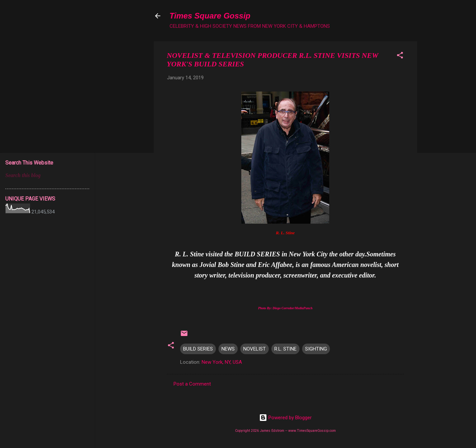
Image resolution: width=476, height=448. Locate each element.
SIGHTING (316, 349)
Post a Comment (192, 384)
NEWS (228, 349)
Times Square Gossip (210, 16)
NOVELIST (255, 349)
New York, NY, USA (222, 362)
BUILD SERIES (198, 349)
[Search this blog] (47, 175)
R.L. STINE (285, 349)
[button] (400, 56)
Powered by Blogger (285, 418)
